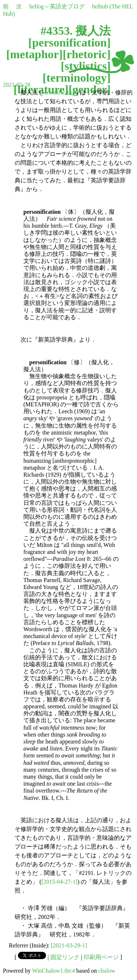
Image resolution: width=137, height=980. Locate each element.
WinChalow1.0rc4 (54, 971)
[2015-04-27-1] (59, 882)
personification (69, 42)
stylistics (86, 66)
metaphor (35, 54)
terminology (77, 78)
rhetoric (87, 54)
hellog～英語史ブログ (57, 6)
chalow (107, 971)
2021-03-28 (17, 85)
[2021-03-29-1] (69, 945)
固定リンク (65, 957)
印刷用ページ (101, 957)
